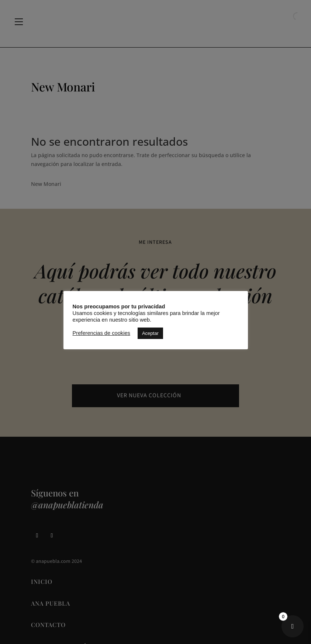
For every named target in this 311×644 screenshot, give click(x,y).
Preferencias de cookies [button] (101, 333)
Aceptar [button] (150, 333)
